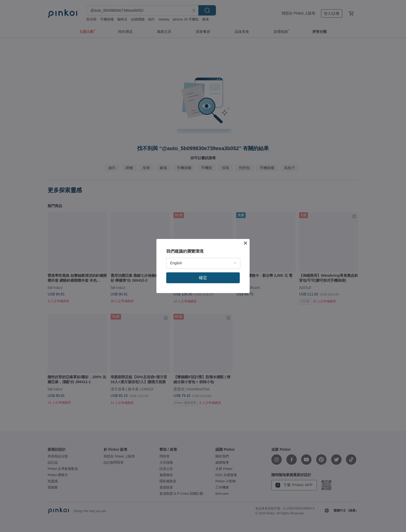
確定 (203, 278)
